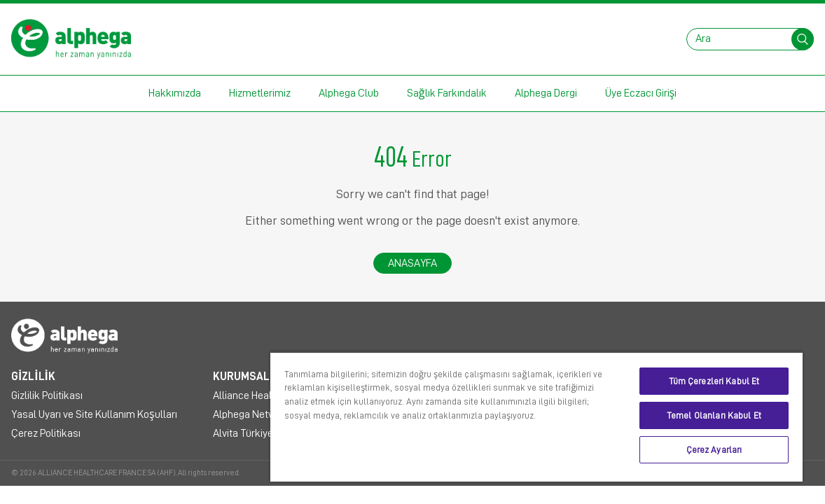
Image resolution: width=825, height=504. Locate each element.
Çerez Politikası (46, 433)
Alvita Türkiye (243, 433)
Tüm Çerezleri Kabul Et (722, 381)
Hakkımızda (175, 93)
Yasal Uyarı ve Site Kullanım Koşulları (94, 414)
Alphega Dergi (546, 93)
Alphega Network (252, 414)
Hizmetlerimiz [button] (260, 93)
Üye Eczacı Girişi (641, 93)
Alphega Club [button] (349, 93)
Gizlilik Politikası (47, 395)
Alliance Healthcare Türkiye (275, 395)
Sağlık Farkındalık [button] (447, 93)
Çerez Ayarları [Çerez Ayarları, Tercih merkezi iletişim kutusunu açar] (722, 450)
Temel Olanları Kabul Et (722, 415)
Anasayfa (412, 263)
